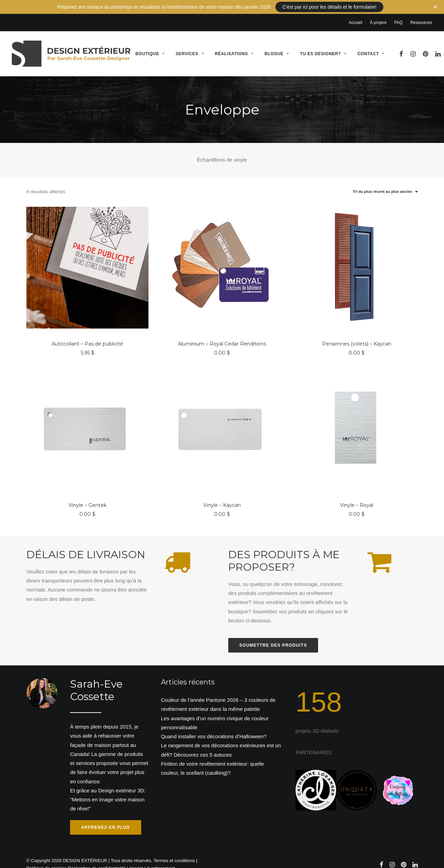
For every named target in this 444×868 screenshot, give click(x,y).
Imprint (136, 861)
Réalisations (234, 46)
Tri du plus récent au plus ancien (382, 184)
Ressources (421, 15)
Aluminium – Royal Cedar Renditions (222, 336)
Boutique (150, 46)
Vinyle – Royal (357, 498)
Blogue (277, 46)
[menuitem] (357, 15)
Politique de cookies (46, 861)
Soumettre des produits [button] (273, 638)
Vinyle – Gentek (88, 498)
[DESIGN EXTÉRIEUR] (71, 46)
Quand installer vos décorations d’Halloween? (214, 729)
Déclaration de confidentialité (97, 861)
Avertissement (161, 861)
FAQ (398, 15)
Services (190, 46)
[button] (402, 46)
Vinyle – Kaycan (222, 498)
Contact (371, 46)
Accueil (355, 15)
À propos (378, 15)
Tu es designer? (323, 46)
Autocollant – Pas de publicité (87, 336)
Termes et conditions (174, 853)
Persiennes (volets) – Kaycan (357, 336)
